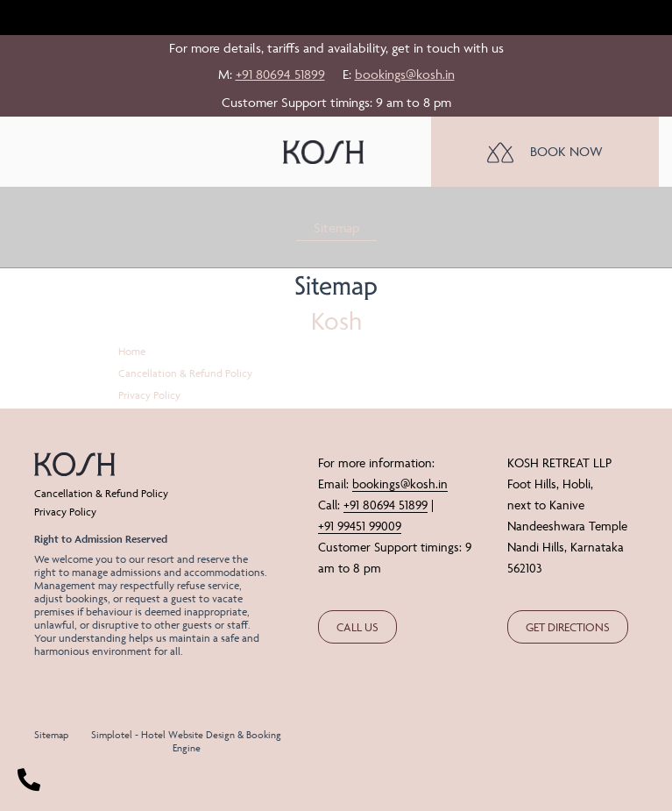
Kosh (336, 320)
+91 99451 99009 (360, 526)
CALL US (357, 627)
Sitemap (336, 228)
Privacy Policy (149, 395)
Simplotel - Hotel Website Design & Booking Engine (186, 741)
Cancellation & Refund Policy (185, 373)
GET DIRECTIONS (568, 627)
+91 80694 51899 (280, 74)
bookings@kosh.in (405, 74)
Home (132, 351)
